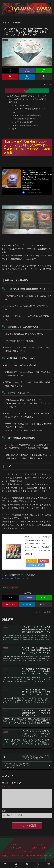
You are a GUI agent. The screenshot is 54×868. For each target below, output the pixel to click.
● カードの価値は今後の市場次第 (26, 125)
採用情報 (40, 848)
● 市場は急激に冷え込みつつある (26, 119)
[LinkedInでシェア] (27, 77)
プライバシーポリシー (40, 852)
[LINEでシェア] (44, 71)
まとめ (14, 129)
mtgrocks (6, 588)
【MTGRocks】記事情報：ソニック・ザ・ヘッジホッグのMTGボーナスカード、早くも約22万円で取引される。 (28, 99)
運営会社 (14, 848)
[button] (44, 77)
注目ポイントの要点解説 (20, 106)
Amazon (31, 561)
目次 (24, 90)
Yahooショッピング (35, 565)
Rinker (34, 557)
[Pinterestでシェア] (10, 77)
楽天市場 (43, 561)
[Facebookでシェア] (27, 71)
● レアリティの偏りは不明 (23, 122)
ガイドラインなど (14, 852)
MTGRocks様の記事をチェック (15, 578)
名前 (4, 815)
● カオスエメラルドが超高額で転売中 (27, 115)
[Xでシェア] (10, 71)
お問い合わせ (27, 855)
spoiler (15, 588)
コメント (7, 787)
